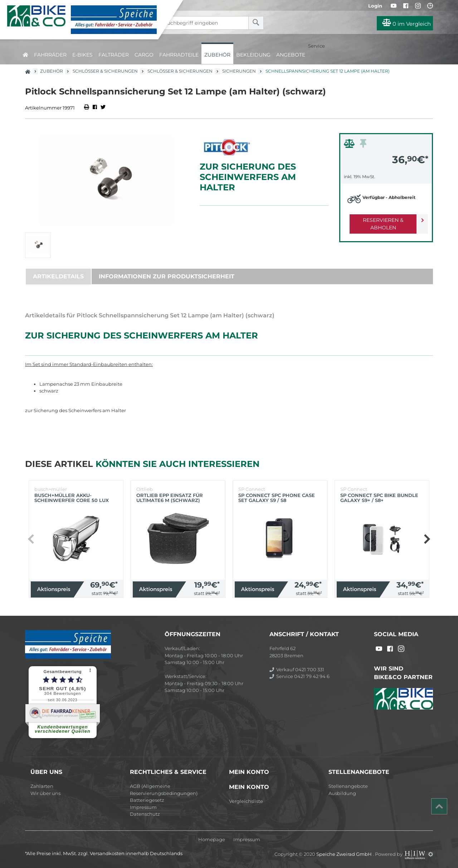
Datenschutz (145, 814)
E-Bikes (82, 55)
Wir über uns (45, 793)
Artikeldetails (58, 276)
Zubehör (217, 55)
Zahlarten (42, 786)
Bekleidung (253, 55)
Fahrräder (50, 55)
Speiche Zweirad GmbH (345, 854)
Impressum (143, 807)
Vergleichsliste (246, 801)
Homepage (212, 840)
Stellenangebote (348, 786)
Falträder (114, 55)
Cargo (144, 55)
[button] (427, 539)
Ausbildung (342, 793)
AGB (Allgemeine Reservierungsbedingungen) (164, 790)
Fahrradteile (179, 55)
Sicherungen (239, 71)
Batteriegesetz (147, 800)
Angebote (291, 55)
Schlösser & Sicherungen (105, 71)
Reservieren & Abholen (380, 220)
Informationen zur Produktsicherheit (167, 276)
